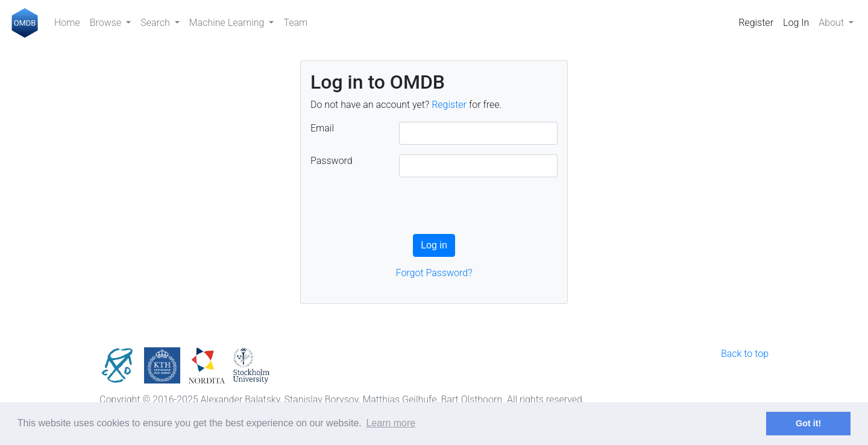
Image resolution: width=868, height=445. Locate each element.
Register (756, 23)
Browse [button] (107, 23)
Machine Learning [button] (228, 23)
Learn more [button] (391, 423)
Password (332, 161)
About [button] (832, 23)
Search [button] (156, 23)
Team (295, 23)
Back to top (745, 354)
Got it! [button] (808, 423)
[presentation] (402, 210)
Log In (796, 23)
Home (67, 23)
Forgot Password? (434, 273)
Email (322, 128)
